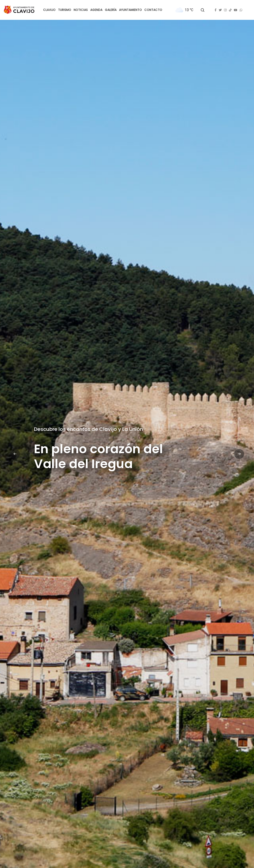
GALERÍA (111, 10)
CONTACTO (153, 10)
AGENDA (96, 10)
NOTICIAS (81, 10)
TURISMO (65, 10)
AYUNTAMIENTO (130, 10)
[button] (15, 454)
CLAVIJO (49, 10)
